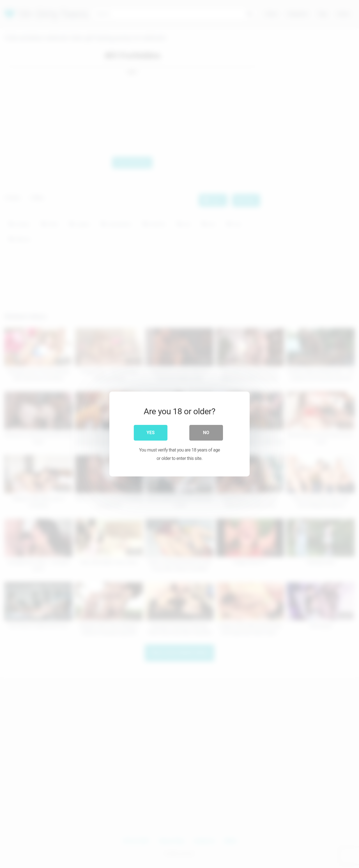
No (206, 433)
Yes (151, 433)
